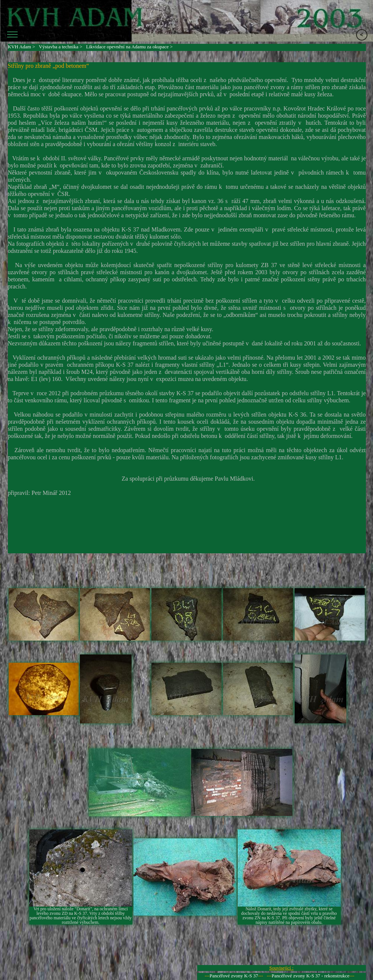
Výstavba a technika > (61, 47)
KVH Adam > (22, 47)
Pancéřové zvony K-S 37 (234, 976)
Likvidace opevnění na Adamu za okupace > (130, 47)
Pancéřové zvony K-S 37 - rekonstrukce (311, 976)
